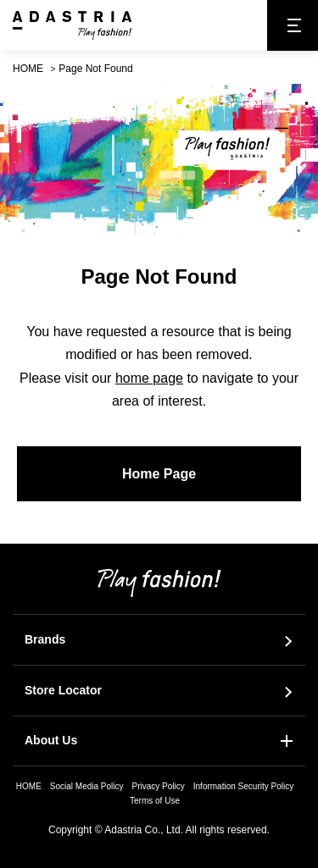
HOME (28, 69)
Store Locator (63, 690)
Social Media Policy (87, 786)
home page (149, 378)
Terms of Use (155, 801)
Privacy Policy (159, 786)
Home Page (159, 474)
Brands (45, 639)
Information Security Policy (243, 786)
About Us (51, 740)
